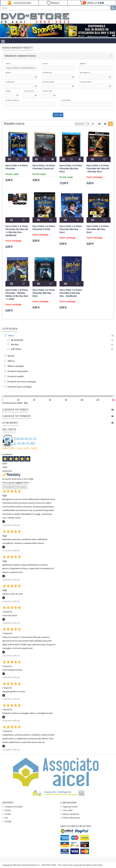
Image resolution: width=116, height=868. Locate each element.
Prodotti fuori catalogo (20, 387)
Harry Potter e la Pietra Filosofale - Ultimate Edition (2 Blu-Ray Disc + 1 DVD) (17, 295)
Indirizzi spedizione (71, 814)
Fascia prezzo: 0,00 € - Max (15, 403)
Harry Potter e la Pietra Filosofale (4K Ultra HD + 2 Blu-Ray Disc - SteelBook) (17, 231)
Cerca (58, 115)
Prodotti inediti (16, 376)
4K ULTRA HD (17, 340)
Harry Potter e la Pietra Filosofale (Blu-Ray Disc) (71, 169)
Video (11, 336)
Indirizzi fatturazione (71, 818)
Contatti (8, 822)
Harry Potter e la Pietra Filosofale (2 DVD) (44, 228)
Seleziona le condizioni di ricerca (20, 56)
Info (6, 818)
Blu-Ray (15, 344)
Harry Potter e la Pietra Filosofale (17, 167)
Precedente (8, 487)
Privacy (8, 810)
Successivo (21, 487)
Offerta (11, 361)
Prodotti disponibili (18, 371)
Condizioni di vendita (13, 807)
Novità (11, 356)
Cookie (8, 814)
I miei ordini (67, 810)
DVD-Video (16, 349)
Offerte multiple (16, 366)
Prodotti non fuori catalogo (22, 382)
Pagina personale (70, 807)
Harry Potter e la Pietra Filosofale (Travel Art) (44, 167)
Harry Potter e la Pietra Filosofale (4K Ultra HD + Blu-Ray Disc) (98, 169)
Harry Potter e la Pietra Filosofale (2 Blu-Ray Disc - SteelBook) (71, 293)
